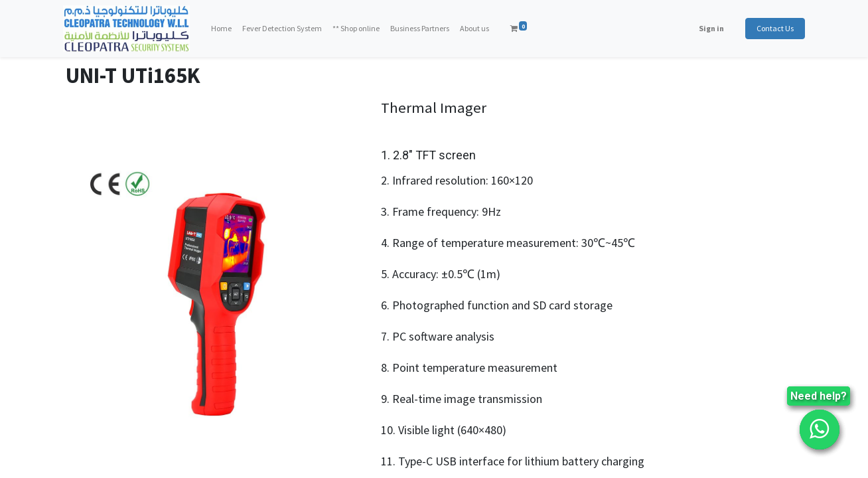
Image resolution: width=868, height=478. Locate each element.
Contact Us (772, 28)
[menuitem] (224, 29)
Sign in (709, 28)
